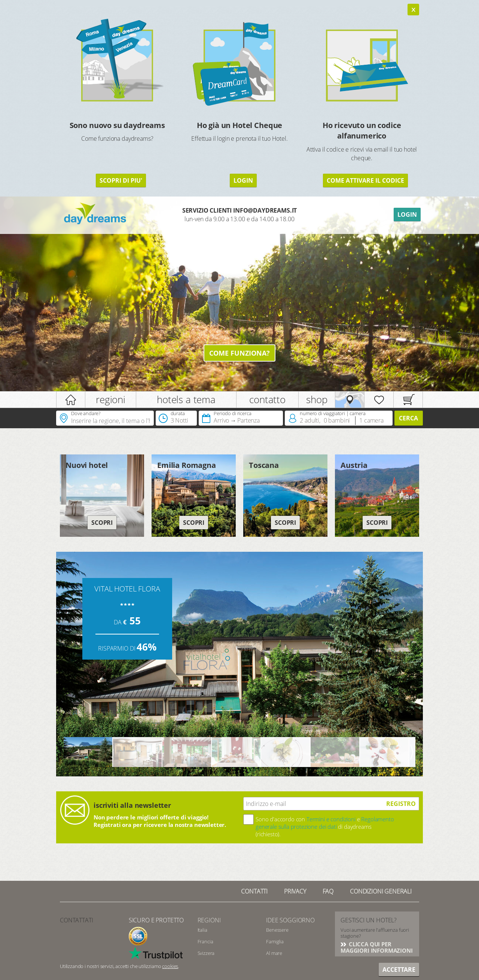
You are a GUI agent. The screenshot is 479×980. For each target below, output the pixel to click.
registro (401, 804)
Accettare (399, 970)
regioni (111, 399)
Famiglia (275, 941)
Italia (202, 930)
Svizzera (206, 953)
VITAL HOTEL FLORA (127, 589)
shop (317, 399)
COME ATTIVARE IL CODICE (365, 180)
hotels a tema (186, 399)
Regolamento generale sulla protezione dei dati (325, 823)
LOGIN (243, 180)
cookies (170, 966)
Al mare (274, 953)
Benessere (277, 930)
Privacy (295, 891)
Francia (205, 941)
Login (407, 214)
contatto (267, 399)
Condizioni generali (381, 891)
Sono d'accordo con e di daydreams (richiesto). (325, 827)
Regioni (209, 920)
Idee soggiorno (290, 920)
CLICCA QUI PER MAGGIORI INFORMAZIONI (377, 947)
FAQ (328, 891)
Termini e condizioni (331, 819)
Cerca (408, 418)
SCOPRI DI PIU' (121, 180)
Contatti (254, 891)
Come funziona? (239, 353)
